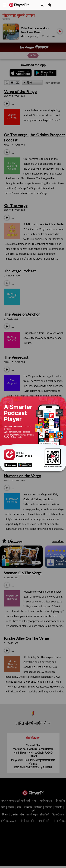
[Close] (62, 402)
